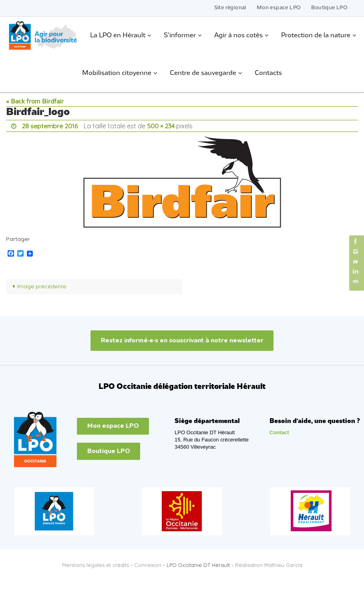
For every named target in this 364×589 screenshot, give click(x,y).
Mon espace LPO (279, 8)
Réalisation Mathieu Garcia (269, 565)
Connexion (148, 565)
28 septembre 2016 (50, 126)
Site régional (230, 8)
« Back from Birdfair (35, 102)
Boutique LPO (329, 8)
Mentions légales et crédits (96, 565)
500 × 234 (161, 126)
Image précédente (38, 286)
